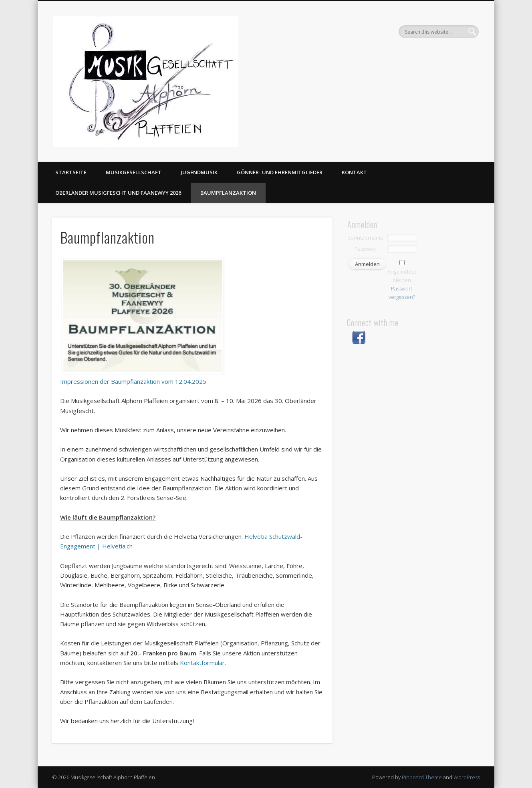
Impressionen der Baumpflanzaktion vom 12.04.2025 (133, 381)
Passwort (365, 249)
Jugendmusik (199, 172)
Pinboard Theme (422, 777)
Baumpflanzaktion (228, 193)
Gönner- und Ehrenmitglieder (280, 172)
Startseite (71, 172)
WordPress (467, 777)
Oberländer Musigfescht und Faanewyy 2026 (118, 193)
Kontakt (354, 172)
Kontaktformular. (203, 663)
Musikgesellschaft (134, 172)
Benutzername (365, 238)
